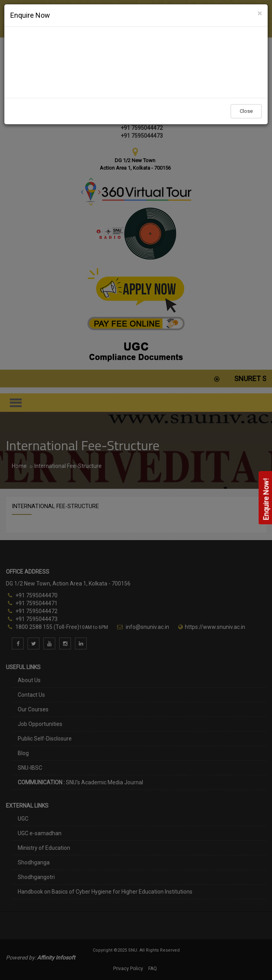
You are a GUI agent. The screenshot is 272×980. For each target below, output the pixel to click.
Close (246, 111)
